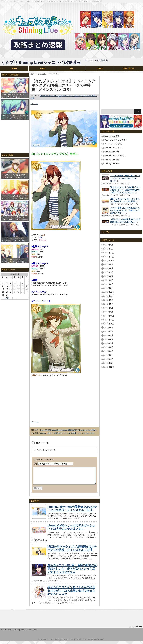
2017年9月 (109, 264)
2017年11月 (109, 257)
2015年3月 (109, 351)
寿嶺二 (94, 96)
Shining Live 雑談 (112, 152)
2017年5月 (109, 280)
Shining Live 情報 (112, 160)
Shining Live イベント (114, 148)
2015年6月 (109, 339)
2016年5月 (109, 300)
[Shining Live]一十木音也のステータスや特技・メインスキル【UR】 (67, 433)
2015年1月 (109, 359)
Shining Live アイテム (114, 144)
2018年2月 (109, 245)
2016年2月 (109, 308)
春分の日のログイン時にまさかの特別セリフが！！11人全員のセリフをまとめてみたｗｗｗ (71, 594)
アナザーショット (68, 96)
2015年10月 (109, 324)
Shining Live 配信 (112, 164)
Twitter (43, 68)
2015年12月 (109, 316)
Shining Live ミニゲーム (115, 156)
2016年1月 (109, 312)
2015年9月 (109, 328)
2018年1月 (109, 249)
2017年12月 (109, 253)
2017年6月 (109, 276)
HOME (14, 68)
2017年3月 (109, 288)
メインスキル (87, 96)
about (100, 68)
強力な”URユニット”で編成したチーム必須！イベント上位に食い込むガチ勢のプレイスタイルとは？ (125, 190)
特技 (33, 98)
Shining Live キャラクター (49, 96)
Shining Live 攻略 (112, 136)
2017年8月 (109, 268)
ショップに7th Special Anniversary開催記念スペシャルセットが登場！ (68, 430)
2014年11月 (109, 367)
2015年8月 (109, 331)
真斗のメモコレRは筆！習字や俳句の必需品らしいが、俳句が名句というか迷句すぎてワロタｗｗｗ (72, 572)
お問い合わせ (129, 68)
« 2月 (7, 298)
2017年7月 (109, 272)
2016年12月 (109, 292)
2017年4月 (109, 284)
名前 (35, 464)
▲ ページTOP (136, 630)
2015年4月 (109, 347)
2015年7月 (109, 335)
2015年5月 (109, 343)
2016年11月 (109, 296)
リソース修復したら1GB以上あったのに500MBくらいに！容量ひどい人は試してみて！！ (125, 210)
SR (60, 96)
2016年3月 (109, 304)
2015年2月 (109, 355)
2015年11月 (109, 320)
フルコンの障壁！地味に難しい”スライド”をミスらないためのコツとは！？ (125, 178)
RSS (71, 68)
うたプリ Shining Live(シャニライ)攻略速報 (41, 62)
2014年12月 (109, 363)
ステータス (78, 96)
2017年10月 (109, 261)
